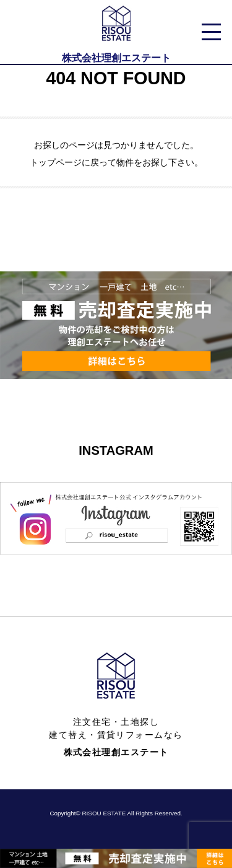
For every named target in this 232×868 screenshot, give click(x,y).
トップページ (56, 162)
